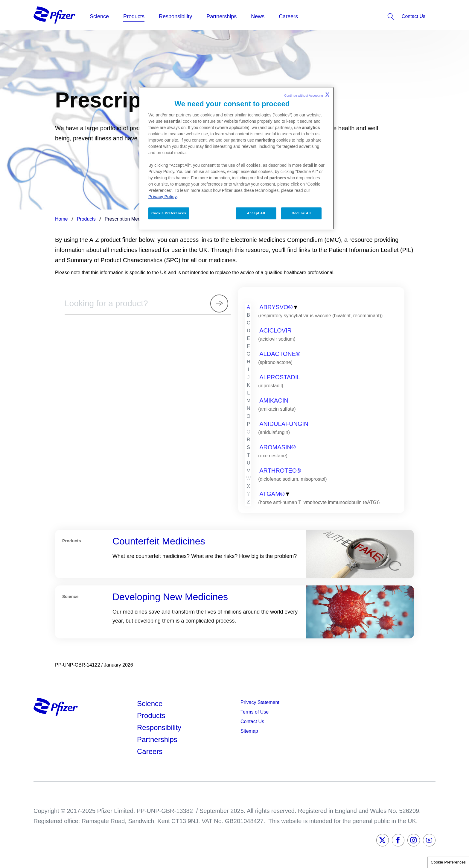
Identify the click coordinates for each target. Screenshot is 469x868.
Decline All (301, 213)
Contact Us (252, 721)
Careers (150, 751)
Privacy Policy (163, 197)
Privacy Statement (260, 702)
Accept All (256, 213)
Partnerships (157, 739)
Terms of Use (255, 712)
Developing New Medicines (170, 597)
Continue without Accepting (307, 95)
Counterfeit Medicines (159, 541)
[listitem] (397, 16)
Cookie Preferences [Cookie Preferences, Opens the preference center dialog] (169, 213)
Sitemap (249, 731)
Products (151, 716)
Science (150, 704)
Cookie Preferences (448, 862)
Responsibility (159, 727)
